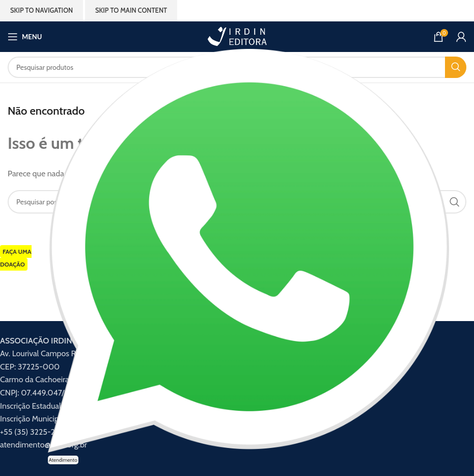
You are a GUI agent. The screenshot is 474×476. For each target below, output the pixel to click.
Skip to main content (131, 10)
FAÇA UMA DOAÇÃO (16, 258)
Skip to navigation (41, 10)
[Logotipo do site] (237, 36)
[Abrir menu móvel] (25, 37)
